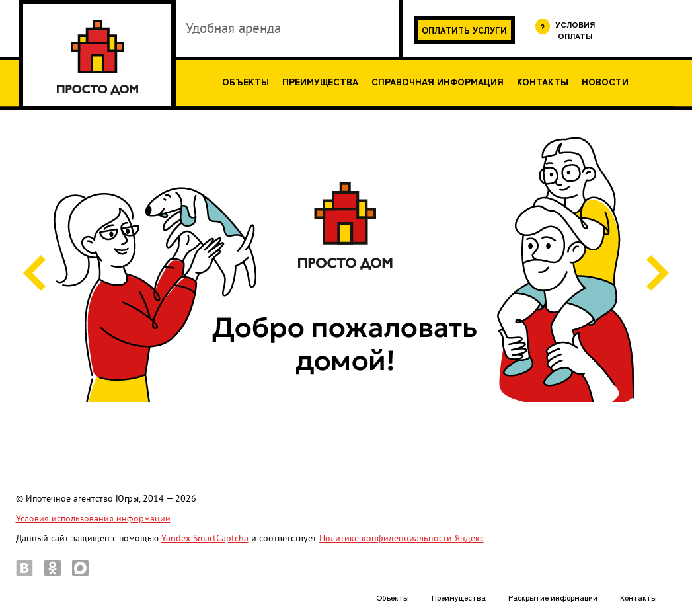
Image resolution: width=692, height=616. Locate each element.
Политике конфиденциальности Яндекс (402, 538)
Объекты (246, 81)
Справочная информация (438, 81)
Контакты (543, 81)
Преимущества (320, 81)
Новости (605, 81)
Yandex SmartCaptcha (205, 538)
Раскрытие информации (553, 597)
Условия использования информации (93, 519)
